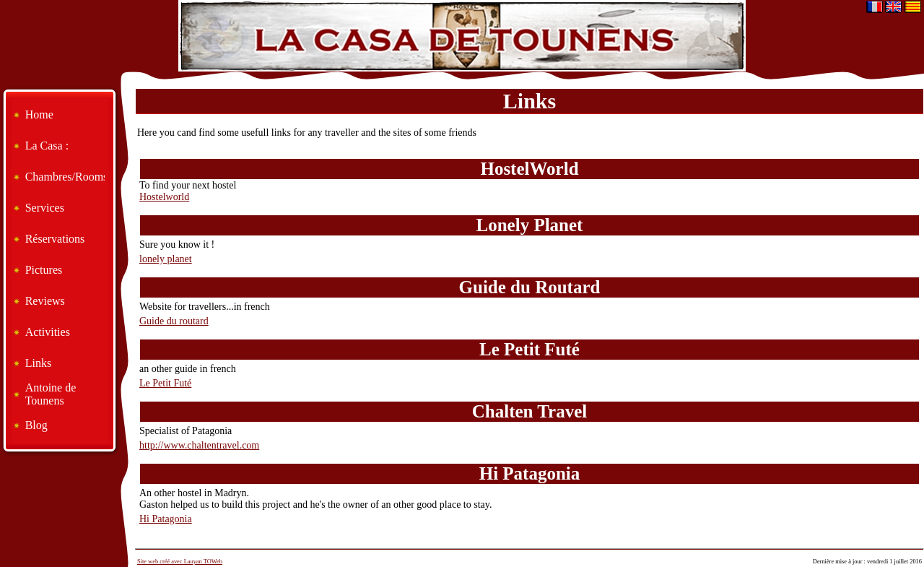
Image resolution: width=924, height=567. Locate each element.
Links (38, 363)
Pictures (44, 270)
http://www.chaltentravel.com (199, 445)
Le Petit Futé (165, 383)
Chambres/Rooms (65, 177)
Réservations (55, 239)
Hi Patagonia (166, 519)
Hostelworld (164, 197)
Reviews (45, 301)
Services (45, 208)
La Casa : (47, 146)
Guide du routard (174, 321)
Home (39, 114)
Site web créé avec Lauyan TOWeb (180, 562)
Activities (48, 332)
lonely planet (166, 259)
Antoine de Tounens (51, 394)
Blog (36, 425)
